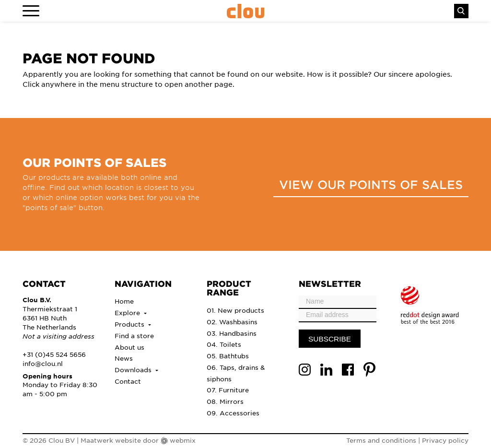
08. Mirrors (225, 401)
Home (124, 301)
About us (129, 347)
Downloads (134, 370)
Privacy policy (445, 440)
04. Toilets (224, 344)
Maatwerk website (111, 440)
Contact (128, 381)
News (124, 358)
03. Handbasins (232, 333)
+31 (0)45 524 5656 (54, 354)
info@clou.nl (43, 363)
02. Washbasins (232, 322)
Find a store (134, 336)
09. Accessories (233, 413)
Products (130, 324)
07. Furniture (228, 390)
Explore (128, 312)
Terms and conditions (381, 440)
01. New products (235, 310)
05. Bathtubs (228, 356)
